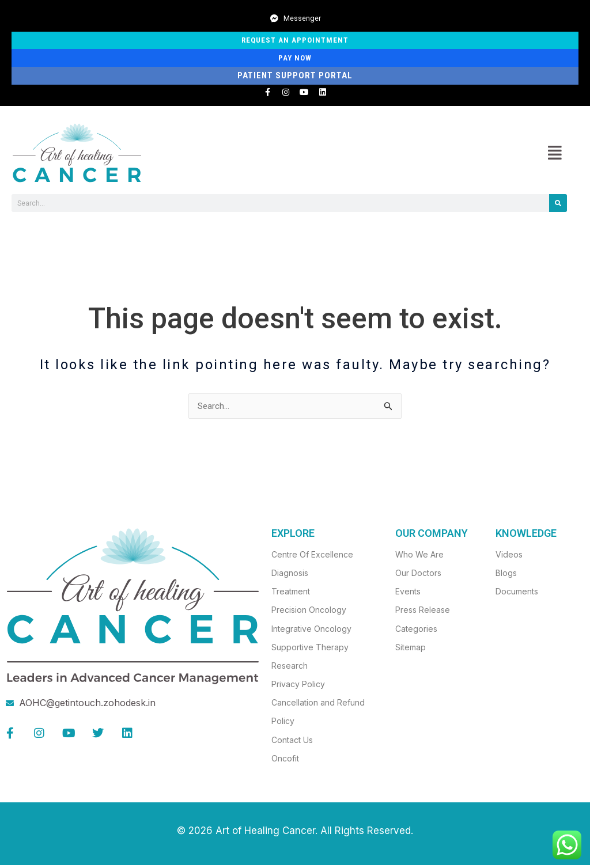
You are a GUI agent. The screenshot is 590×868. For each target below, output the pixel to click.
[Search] (558, 205)
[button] (555, 155)
